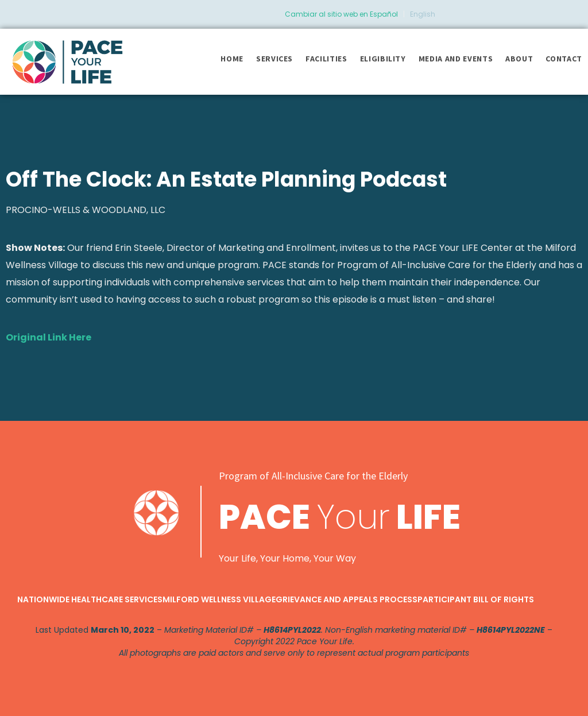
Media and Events (456, 59)
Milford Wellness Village (219, 599)
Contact (564, 59)
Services (274, 59)
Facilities (326, 59)
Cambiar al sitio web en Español (341, 14)
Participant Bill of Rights (476, 599)
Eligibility (383, 59)
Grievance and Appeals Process (347, 599)
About (519, 59)
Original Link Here (49, 337)
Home (232, 59)
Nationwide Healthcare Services (90, 599)
